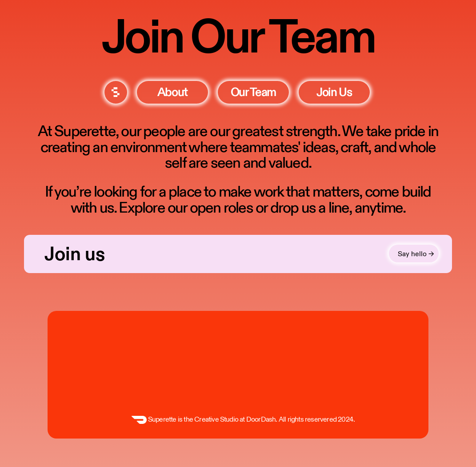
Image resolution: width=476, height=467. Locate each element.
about (172, 93)
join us (334, 93)
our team (253, 93)
